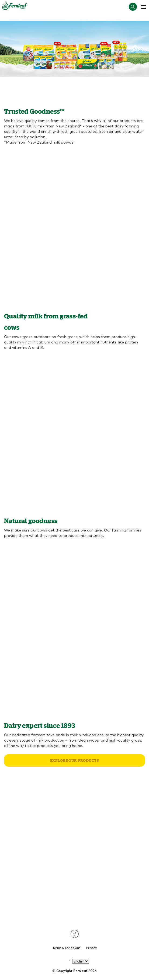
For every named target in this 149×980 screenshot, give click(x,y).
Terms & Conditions (66, 948)
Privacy (91, 948)
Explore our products (75, 760)
